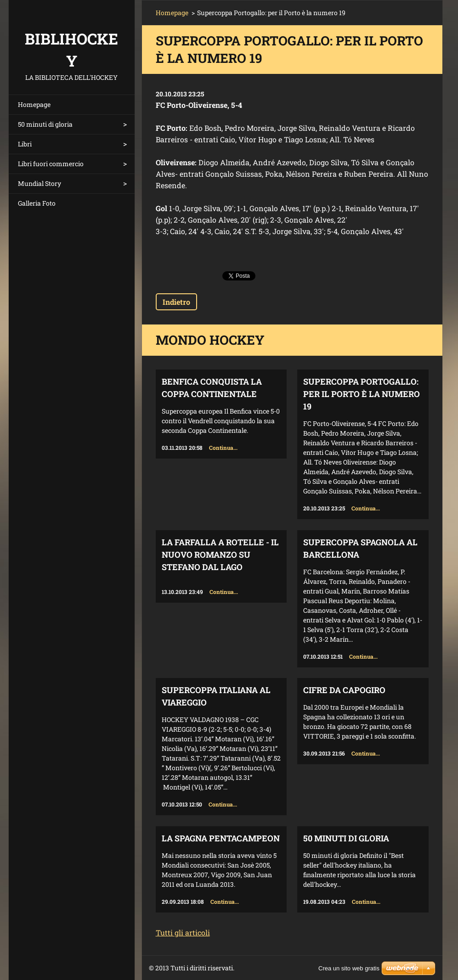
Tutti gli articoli (183, 932)
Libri (25, 144)
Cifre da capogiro (344, 690)
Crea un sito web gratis (349, 968)
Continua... (223, 448)
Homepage (34, 104)
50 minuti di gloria (45, 124)
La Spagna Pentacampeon (221, 838)
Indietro (176, 302)
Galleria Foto (37, 203)
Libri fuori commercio (51, 164)
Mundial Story (40, 183)
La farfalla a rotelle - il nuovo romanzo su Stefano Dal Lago (220, 554)
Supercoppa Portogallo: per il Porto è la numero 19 (362, 394)
